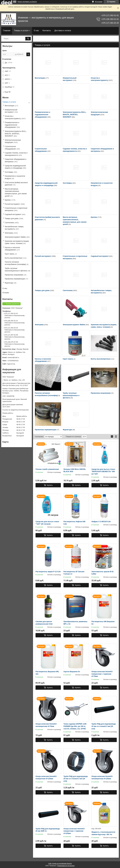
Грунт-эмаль (68, 359)
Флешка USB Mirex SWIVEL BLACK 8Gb (75, 470)
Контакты (47, 30)
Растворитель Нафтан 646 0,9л (74, 523)
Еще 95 (8, 92)
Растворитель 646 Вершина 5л (103, 623)
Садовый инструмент (100, 256)
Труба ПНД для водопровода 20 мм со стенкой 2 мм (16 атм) (76, 779)
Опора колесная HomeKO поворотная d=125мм (46, 778)
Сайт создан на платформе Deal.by (60, 864)
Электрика (39, 325)
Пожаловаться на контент (66, 866)
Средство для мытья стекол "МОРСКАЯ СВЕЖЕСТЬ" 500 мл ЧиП (103, 472)
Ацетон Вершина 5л (72, 672)
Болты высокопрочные (101, 359)
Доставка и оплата (63, 30)
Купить (50, 485)
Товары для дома (42, 290)
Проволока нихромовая (101, 393)
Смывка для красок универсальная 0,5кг (44, 623)
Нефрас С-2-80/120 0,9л (101, 522)
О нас (36, 30)
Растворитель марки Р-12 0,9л (48, 572)
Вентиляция (40, 78)
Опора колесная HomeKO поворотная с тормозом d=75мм (102, 674)
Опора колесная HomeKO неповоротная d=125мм (102, 778)
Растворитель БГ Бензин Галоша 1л (74, 573)
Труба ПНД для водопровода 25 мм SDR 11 (48, 830)
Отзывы (6, 293)
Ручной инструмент (43, 256)
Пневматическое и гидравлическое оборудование (42, 114)
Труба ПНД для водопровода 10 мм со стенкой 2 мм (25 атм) (104, 726)
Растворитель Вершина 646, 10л (47, 673)
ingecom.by (11, 364)
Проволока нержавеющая (45, 430)
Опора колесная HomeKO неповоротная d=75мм (46, 725)
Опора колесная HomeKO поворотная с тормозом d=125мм (74, 831)
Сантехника (68, 290)
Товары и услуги (21, 30)
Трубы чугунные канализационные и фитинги (71, 395)
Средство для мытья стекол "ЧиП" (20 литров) (47, 523)
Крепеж (94, 217)
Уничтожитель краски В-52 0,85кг (102, 573)
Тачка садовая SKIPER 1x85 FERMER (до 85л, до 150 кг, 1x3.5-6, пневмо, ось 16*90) (75, 726)
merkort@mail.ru (13, 357)
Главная (7, 30)
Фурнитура (67, 430)
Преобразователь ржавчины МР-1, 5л (75, 623)
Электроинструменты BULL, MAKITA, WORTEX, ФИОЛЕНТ (74, 114)
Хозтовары (67, 183)
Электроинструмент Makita (74, 325)
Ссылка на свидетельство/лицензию (16, 410)
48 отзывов (99, 2)
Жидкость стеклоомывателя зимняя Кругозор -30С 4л (103, 833)
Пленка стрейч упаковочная (47, 469)
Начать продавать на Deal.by (27, 2)
